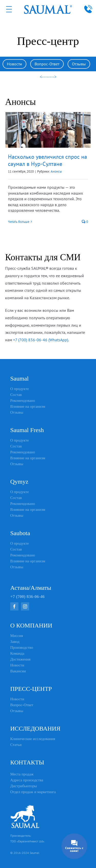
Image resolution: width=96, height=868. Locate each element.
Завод (15, 642)
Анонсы (56, 171)
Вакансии (18, 671)
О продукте (20, 389)
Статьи (16, 745)
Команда (17, 653)
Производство (22, 647)
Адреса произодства (27, 780)
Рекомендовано (23, 401)
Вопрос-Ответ (47, 64)
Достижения (20, 659)
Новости (14, 64)
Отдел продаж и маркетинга (33, 792)
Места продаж (22, 774)
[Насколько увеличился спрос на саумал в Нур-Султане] (48, 130)
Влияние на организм (28, 406)
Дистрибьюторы (24, 786)
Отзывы (79, 64)
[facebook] (14, 606)
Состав (16, 395)
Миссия (17, 636)
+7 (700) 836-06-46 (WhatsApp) (41, 340)
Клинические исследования (33, 739)
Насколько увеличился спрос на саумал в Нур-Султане (47, 160)
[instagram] (25, 606)
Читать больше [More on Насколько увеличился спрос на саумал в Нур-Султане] (19, 222)
